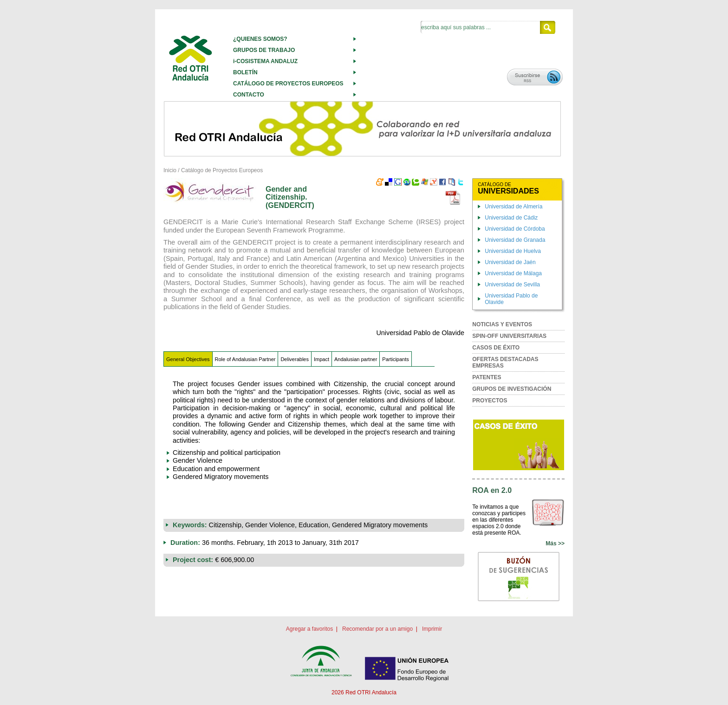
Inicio (170, 170)
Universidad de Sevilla (512, 285)
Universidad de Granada (515, 240)
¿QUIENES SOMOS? (260, 39)
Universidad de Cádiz (511, 218)
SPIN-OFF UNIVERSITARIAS (509, 336)
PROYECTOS (490, 401)
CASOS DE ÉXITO (496, 348)
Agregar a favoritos (309, 629)
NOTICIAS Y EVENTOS (502, 324)
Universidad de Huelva (513, 251)
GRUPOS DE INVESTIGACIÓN (512, 389)
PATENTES (487, 377)
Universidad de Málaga (513, 273)
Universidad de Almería (513, 207)
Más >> (555, 543)
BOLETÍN (245, 72)
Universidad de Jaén (510, 262)
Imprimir (432, 629)
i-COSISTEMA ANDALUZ (265, 61)
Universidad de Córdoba (515, 229)
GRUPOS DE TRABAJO (264, 50)
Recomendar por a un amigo (377, 629)
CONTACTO (249, 95)
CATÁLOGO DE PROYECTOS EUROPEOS (288, 84)
